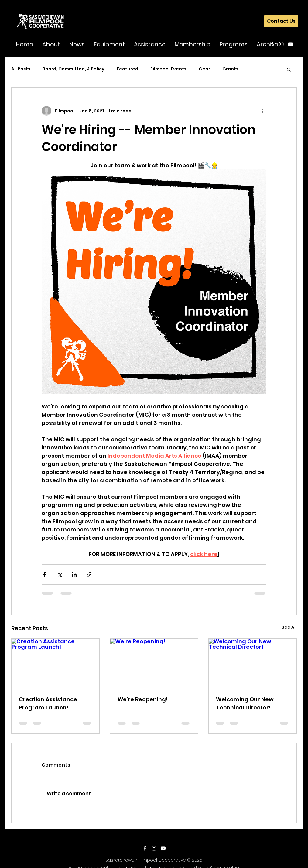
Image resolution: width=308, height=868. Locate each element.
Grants (230, 69)
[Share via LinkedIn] (74, 574)
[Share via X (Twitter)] (59, 574)
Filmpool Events (168, 69)
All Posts (21, 69)
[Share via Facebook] (44, 574)
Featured (127, 69)
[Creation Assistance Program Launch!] (55, 663)
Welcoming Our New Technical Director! (245, 703)
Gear (204, 69)
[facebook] (272, 44)
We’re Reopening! (143, 699)
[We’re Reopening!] (154, 663)
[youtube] (290, 44)
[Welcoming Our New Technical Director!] (253, 663)
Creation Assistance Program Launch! (48, 703)
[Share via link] (89, 574)
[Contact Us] (281, 21)
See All (289, 627)
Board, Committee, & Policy (74, 69)
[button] (51, 44)
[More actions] (263, 111)
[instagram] (281, 44)
